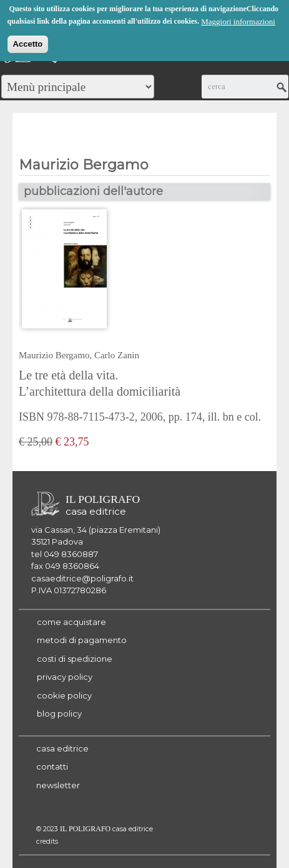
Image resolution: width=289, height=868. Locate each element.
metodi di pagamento (82, 640)
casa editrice (62, 748)
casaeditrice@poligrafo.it (82, 578)
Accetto (28, 43)
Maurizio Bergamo (54, 355)
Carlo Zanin (117, 355)
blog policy (59, 713)
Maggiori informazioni (238, 20)
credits (47, 842)
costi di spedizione (75, 659)
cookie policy (64, 695)
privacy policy (65, 677)
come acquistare (71, 622)
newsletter (58, 785)
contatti (52, 766)
